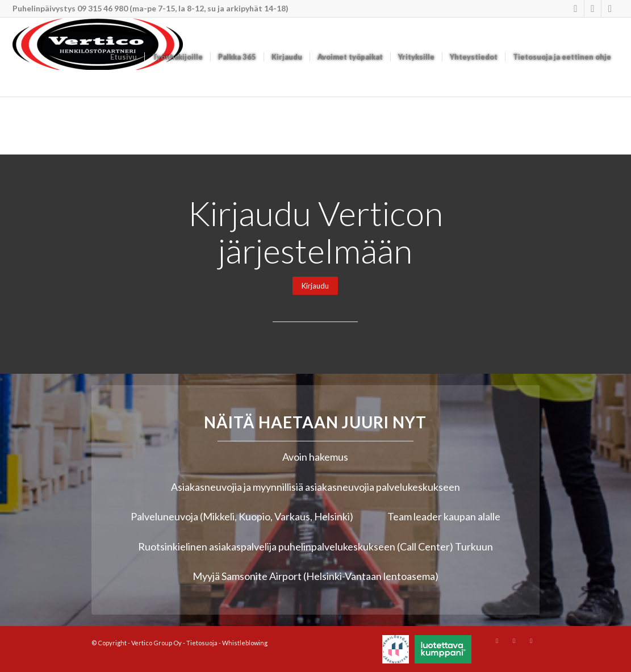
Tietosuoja (202, 643)
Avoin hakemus (315, 457)
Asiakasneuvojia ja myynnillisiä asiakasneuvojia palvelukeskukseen (315, 487)
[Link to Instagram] (576, 9)
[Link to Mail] (610, 9)
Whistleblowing (245, 643)
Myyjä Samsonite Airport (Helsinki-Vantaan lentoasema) (315, 576)
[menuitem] (124, 57)
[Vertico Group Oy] (98, 57)
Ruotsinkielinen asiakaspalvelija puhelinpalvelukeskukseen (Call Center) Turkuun (315, 546)
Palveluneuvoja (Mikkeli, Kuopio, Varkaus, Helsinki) (242, 516)
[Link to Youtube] (593, 9)
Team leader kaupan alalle (444, 516)
